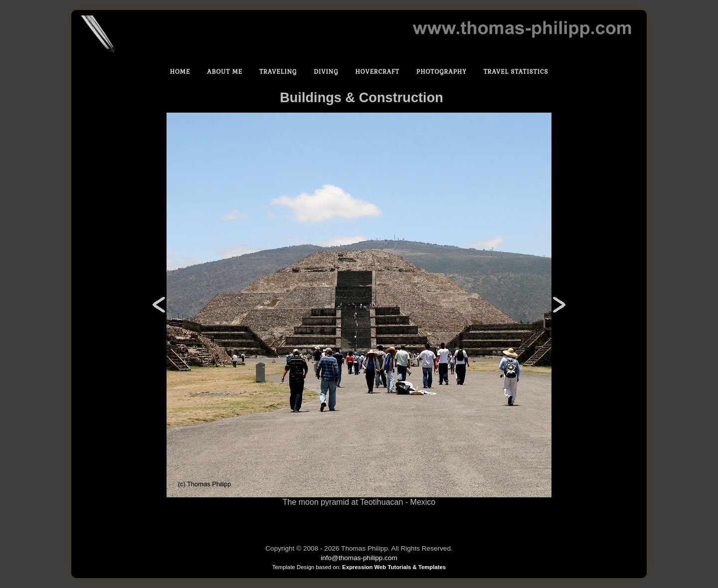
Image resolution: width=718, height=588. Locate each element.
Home (180, 72)
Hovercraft (377, 72)
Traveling (278, 72)
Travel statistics (516, 72)
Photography (442, 72)
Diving (326, 72)
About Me (225, 72)
